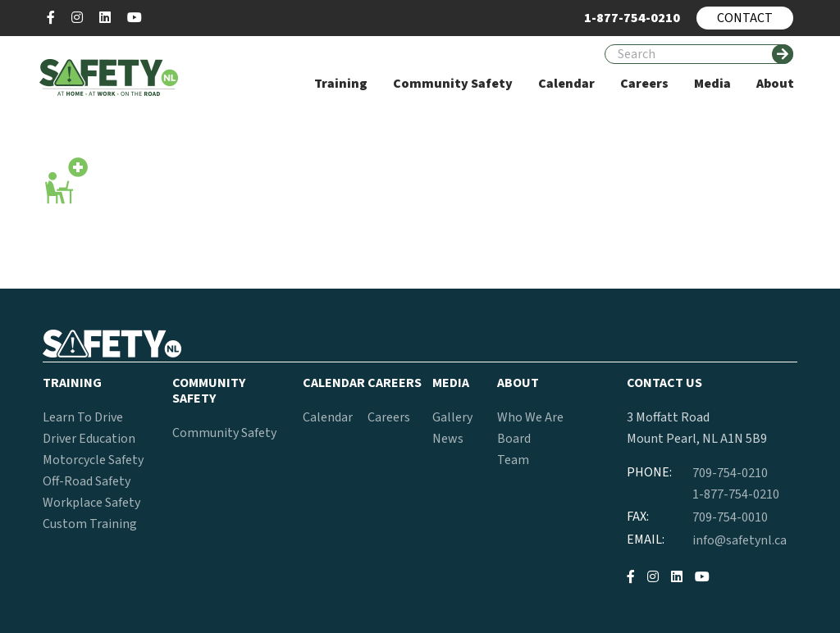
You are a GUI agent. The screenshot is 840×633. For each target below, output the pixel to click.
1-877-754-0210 (736, 494)
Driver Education (89, 439)
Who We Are (530, 417)
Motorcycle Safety (93, 460)
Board (514, 439)
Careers (389, 417)
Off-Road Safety (87, 481)
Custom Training (90, 524)
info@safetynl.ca (740, 540)
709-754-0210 (730, 473)
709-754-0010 (730, 517)
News (448, 439)
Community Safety (224, 433)
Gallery (452, 417)
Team (513, 460)
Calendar (328, 417)
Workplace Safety (91, 503)
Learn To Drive (83, 417)
